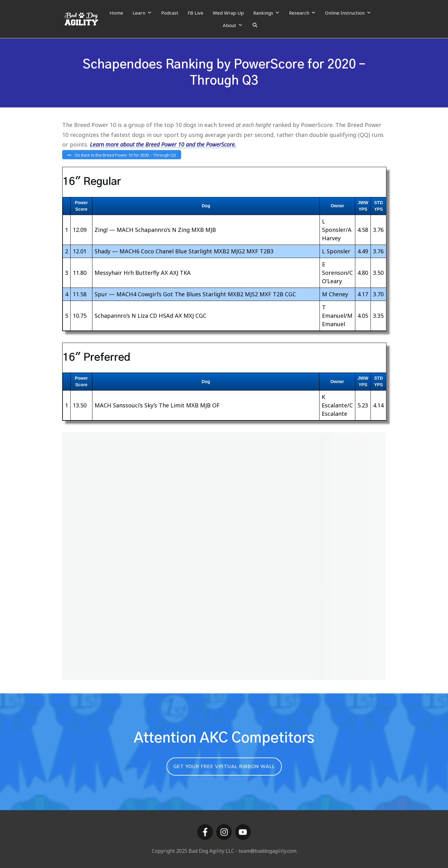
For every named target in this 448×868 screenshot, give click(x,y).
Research (302, 13)
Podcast (170, 13)
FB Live (196, 13)
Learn (142, 13)
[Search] (255, 25)
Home (116, 13)
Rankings (266, 13)
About (233, 25)
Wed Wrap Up (228, 13)
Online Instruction (348, 13)
